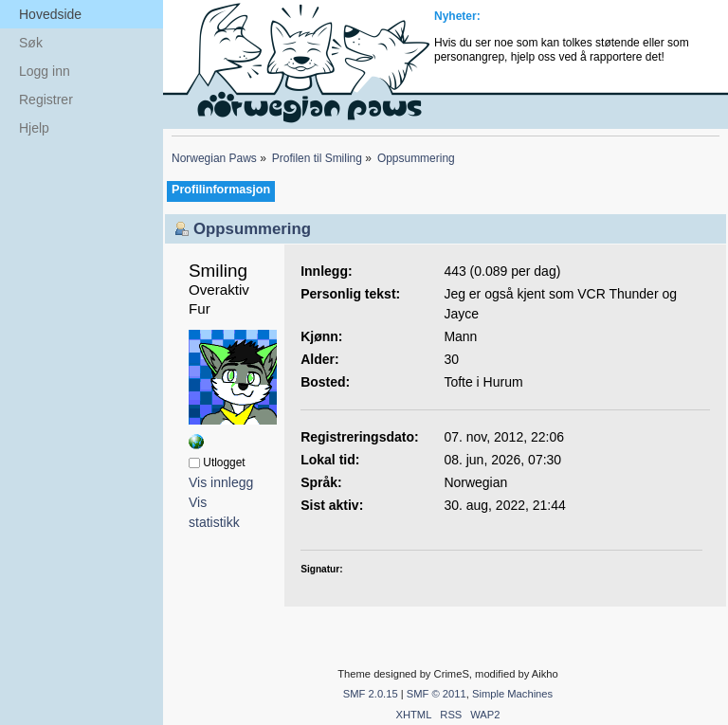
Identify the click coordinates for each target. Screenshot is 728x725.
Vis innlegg (221, 482)
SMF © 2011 (437, 694)
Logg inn (45, 71)
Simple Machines (512, 694)
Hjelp (34, 128)
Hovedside (50, 14)
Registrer (46, 100)
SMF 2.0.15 (371, 694)
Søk (31, 43)
